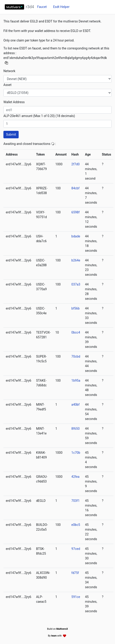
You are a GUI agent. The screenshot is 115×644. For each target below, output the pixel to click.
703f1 (75, 501)
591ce (76, 597)
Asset (7, 85)
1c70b (76, 453)
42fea (75, 477)
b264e (76, 260)
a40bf (75, 405)
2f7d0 (75, 164)
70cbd (76, 356)
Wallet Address (14, 102)
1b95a (76, 381)
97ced (76, 549)
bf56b (75, 308)
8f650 (75, 429)
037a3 (76, 284)
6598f (75, 212)
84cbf (75, 188)
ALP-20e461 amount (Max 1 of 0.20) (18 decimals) (39, 116)
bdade (76, 236)
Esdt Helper (61, 7)
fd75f (75, 573)
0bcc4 (76, 332)
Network (9, 71)
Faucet (42, 7)
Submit (11, 134)
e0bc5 (76, 525)
